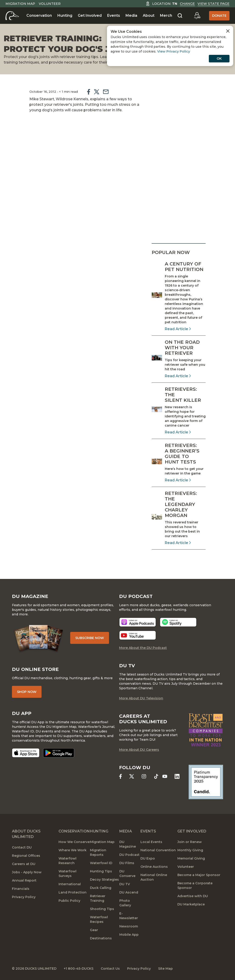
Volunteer (50, 4)
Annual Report (24, 880)
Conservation (39, 15)
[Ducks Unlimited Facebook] (120, 776)
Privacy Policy (24, 897)
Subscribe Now (90, 638)
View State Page (214, 4)
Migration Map (20, 4)
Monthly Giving (190, 850)
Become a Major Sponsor (199, 875)
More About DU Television (141, 698)
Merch (166, 15)
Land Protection (73, 892)
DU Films (127, 863)
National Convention (158, 850)
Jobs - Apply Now (27, 872)
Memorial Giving (191, 858)
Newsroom (129, 926)
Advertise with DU (193, 896)
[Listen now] (138, 622)
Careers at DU (24, 864)
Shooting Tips (102, 909)
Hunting (65, 15)
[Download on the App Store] (26, 753)
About (149, 15)
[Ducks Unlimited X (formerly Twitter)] (132, 776)
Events (114, 15)
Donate (219, 16)
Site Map (165, 969)
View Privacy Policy (174, 51)
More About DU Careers (139, 750)
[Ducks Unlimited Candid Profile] (206, 782)
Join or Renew (190, 842)
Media (131, 15)
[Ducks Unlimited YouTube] (165, 776)
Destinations (101, 938)
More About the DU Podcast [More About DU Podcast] (143, 648)
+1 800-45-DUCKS (79, 969)
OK (219, 59)
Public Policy (69, 901)
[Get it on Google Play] (59, 753)
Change (187, 4)
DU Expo (148, 858)
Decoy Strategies (104, 879)
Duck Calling (101, 888)
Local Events (151, 842)
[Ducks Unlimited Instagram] (144, 776)
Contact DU (22, 847)
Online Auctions (154, 867)
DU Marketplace (191, 904)
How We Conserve (74, 842)
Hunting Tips (101, 871)
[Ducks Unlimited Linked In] (177, 776)
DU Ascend (129, 892)
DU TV (125, 884)
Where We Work (73, 850)
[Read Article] (179, 296)
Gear (94, 930)
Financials (21, 889)
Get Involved (90, 15)
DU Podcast (129, 855)
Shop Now (27, 692)
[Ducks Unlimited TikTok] (156, 776)
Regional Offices (26, 856)
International (70, 884)
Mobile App (129, 935)
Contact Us (110, 969)
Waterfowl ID (101, 863)
